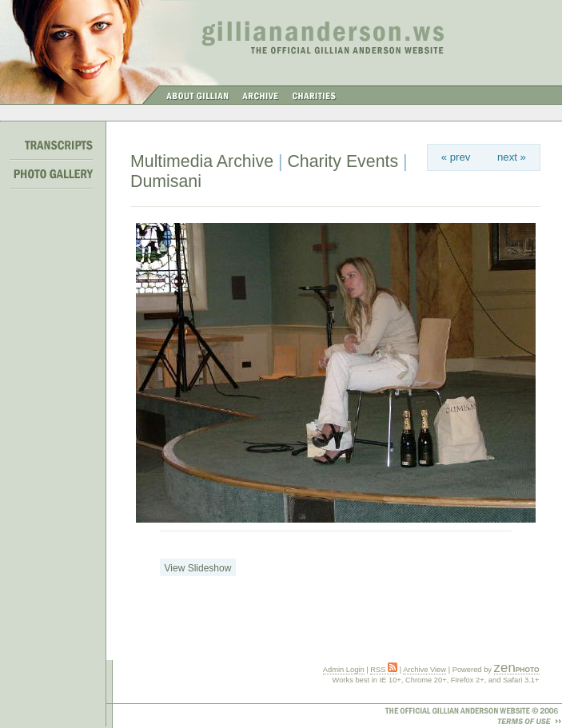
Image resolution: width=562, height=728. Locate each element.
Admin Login (344, 670)
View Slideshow (198, 568)
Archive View (424, 670)
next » (512, 157)
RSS (384, 670)
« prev (456, 157)
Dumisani (166, 181)
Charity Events (343, 161)
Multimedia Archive (202, 161)
